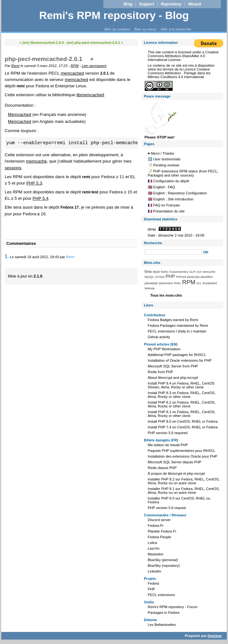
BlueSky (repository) (164, 566)
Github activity (159, 337)
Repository (171, 4)
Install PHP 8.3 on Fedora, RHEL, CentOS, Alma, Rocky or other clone (182, 395)
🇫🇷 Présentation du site (166, 211)
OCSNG (160, 277)
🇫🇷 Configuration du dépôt (169, 181)
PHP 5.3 (34, 183)
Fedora (153, 583)
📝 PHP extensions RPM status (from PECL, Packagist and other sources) (183, 173)
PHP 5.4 (40, 198)
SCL (199, 283)
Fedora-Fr (156, 526)
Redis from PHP (161, 372)
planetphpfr (151, 283)
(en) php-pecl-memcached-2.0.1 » (95, 43)
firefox (165, 272)
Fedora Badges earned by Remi (173, 320)
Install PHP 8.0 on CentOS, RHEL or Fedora (183, 421)
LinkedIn (155, 571)
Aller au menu (145, 29)
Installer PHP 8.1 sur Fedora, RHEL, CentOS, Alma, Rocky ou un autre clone (184, 491)
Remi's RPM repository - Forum (173, 607)
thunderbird (210, 283)
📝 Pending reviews (164, 165)
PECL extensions (161, 595)
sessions (13, 168)
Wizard (195, 4)
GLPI (192, 272)
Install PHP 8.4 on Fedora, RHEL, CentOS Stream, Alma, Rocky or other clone (181, 385)
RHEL (178, 283)
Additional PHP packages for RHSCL (177, 355)
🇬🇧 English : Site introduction (171, 199)
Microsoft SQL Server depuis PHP (175, 462)
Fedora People (159, 537)
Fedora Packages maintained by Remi (178, 325)
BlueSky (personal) (163, 560)
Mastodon (156, 554)
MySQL (149, 277)
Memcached (20, 114)
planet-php (193, 277)
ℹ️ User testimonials (164, 159)
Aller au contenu (117, 29)
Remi (15, 66)
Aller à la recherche (176, 29)
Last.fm (154, 548)
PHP (170, 276)
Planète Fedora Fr (162, 531)
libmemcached (90, 95)
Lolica (152, 543)
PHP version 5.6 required (168, 433)
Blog (128, 4)
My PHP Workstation (164, 349)
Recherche (153, 243)
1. (7, 256)
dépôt (156, 272)
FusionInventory (179, 272)
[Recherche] (173, 252)
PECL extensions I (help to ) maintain (177, 331)
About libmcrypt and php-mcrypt (173, 378)
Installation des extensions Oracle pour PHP (183, 456)
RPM (75, 66)
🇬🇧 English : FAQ (162, 187)
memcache (37, 161)
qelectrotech (166, 283)
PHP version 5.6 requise (167, 508)
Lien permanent (94, 66)
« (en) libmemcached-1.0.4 (41, 43)
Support (146, 4)
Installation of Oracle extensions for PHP (180, 360)
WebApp (150, 288)
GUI (199, 272)
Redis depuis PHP (162, 468)
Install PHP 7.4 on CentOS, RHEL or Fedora (183, 427)
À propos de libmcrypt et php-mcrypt (176, 473)
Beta (148, 272)
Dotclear (215, 636)
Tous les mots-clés (166, 295)
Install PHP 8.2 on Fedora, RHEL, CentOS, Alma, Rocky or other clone (182, 404)
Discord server (159, 520)
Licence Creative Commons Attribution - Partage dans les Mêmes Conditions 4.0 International (179, 73)
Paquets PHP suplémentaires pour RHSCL (182, 451)
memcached (72, 73)
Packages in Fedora (164, 613)
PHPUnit (181, 277)
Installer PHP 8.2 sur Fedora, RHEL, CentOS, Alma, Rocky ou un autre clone (184, 481)
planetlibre (207, 277)
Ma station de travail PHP (168, 445)
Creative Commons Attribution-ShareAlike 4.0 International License (183, 56)
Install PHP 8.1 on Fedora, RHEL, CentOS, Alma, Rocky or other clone (182, 414)
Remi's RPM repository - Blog (114, 15)
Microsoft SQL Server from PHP (173, 366)
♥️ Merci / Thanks (161, 153)
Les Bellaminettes (162, 625)
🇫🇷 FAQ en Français (164, 205)
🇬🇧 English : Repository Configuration (177, 193)
